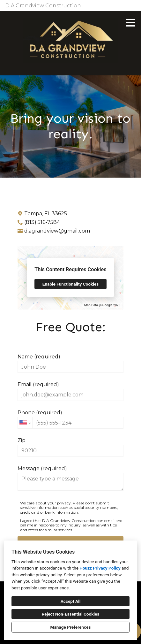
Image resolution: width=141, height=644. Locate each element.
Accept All (71, 601)
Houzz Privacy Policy (100, 568)
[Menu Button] (131, 23)
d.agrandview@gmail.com (57, 231)
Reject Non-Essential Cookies (71, 614)
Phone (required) (70, 419)
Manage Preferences (71, 627)
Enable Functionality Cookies (70, 284)
